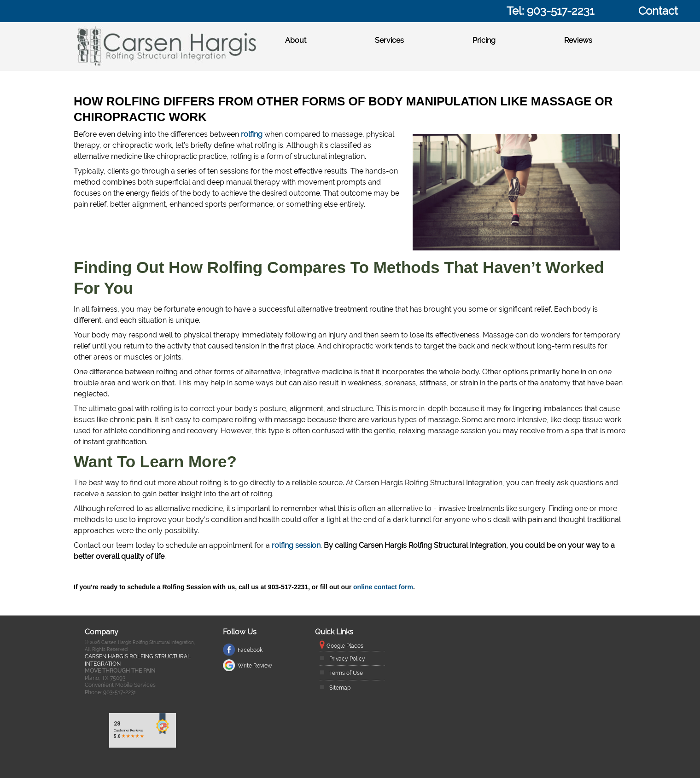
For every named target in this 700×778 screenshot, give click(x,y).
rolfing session (296, 545)
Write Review (255, 666)
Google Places (345, 646)
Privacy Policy (347, 659)
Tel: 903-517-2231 (550, 11)
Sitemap (340, 688)
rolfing (252, 134)
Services (389, 40)
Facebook (250, 650)
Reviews (578, 40)
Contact (658, 11)
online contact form (383, 587)
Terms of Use (346, 673)
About (296, 40)
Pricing (484, 40)
